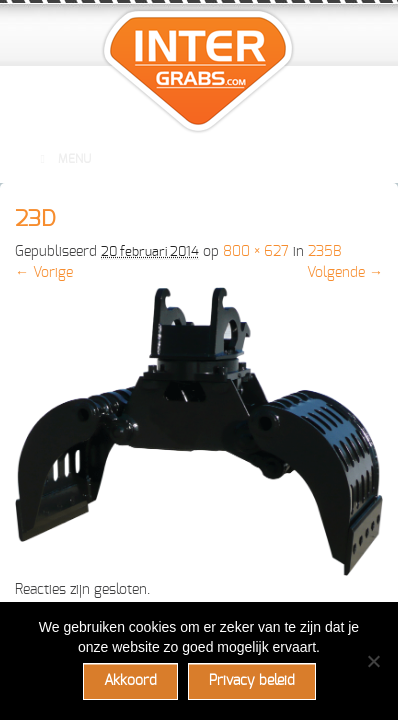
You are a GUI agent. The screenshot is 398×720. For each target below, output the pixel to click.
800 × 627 (256, 252)
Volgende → (345, 273)
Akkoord (130, 681)
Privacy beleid (252, 681)
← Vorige (44, 273)
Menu (63, 159)
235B (324, 252)
